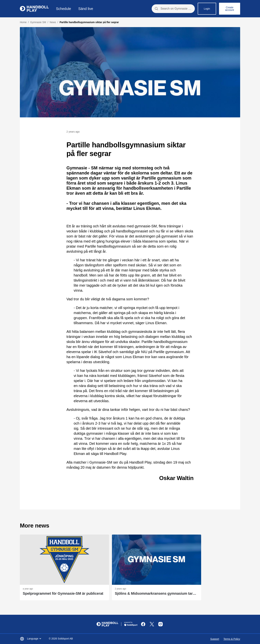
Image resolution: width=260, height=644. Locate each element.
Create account (230, 9)
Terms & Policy (232, 639)
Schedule (63, 9)
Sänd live (86, 9)
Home (23, 22)
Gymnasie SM (38, 22)
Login (207, 9)
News (53, 22)
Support (215, 639)
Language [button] (34, 639)
